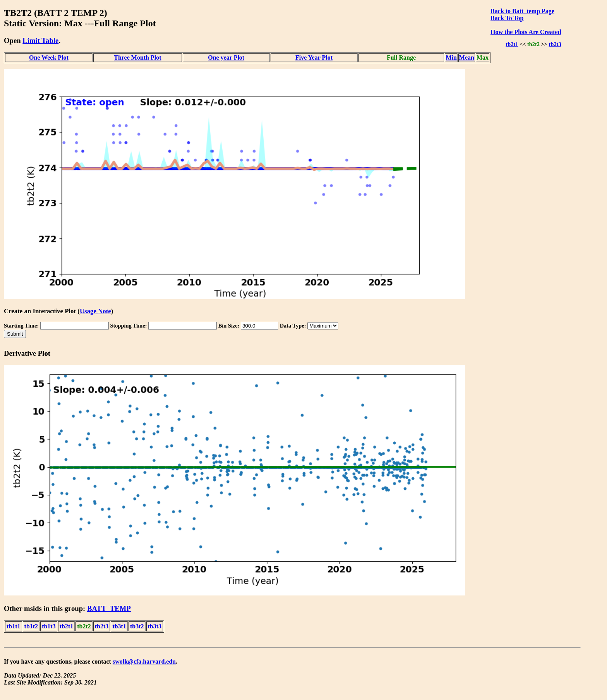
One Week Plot (49, 57)
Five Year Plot (314, 57)
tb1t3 (49, 626)
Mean (467, 57)
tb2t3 (555, 44)
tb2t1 (512, 44)
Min (451, 57)
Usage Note (95, 311)
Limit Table (40, 40)
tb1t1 (14, 626)
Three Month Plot (137, 57)
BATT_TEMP (109, 608)
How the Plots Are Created (526, 32)
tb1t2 (31, 626)
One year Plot (226, 57)
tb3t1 (119, 626)
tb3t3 (155, 626)
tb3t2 (137, 626)
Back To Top (507, 18)
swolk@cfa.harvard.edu (144, 661)
